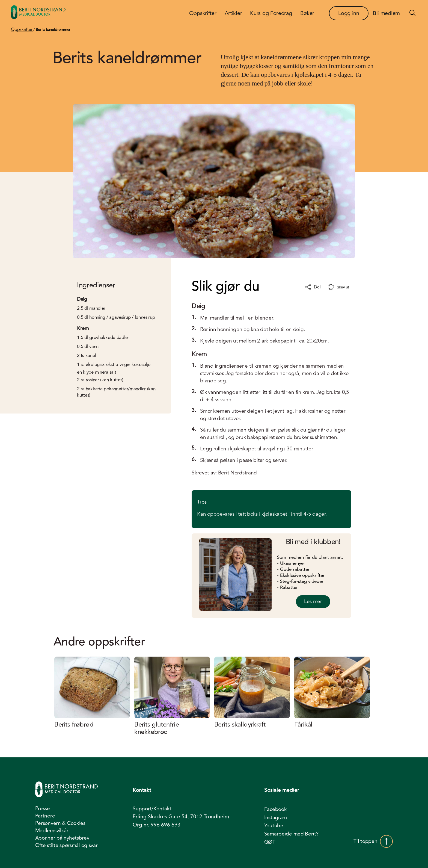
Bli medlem (386, 13)
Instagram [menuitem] (276, 817)
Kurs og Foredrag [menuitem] (271, 13)
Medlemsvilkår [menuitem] (52, 831)
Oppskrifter (22, 29)
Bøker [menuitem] (307, 13)
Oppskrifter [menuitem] (203, 13)
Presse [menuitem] (43, 808)
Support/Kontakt (152, 809)
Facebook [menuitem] (276, 809)
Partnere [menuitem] (45, 816)
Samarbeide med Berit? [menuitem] (291, 834)
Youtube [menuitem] (274, 826)
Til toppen (373, 841)
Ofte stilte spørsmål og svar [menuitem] (66, 845)
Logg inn (349, 13)
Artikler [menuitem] (233, 13)
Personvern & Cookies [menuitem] (60, 823)
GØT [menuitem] (270, 842)
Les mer (313, 601)
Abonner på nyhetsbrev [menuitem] (62, 838)
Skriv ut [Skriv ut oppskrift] (338, 287)
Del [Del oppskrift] (313, 287)
